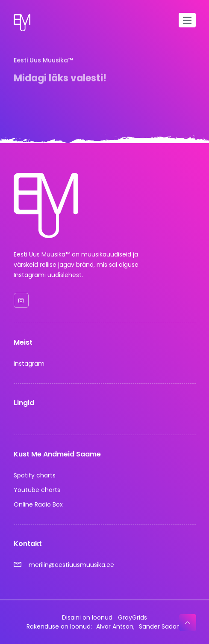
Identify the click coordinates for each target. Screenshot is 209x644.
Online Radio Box (38, 504)
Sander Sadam (161, 626)
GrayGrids (132, 617)
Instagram (29, 364)
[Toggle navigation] (187, 20)
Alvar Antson (115, 626)
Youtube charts (37, 490)
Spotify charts (35, 475)
